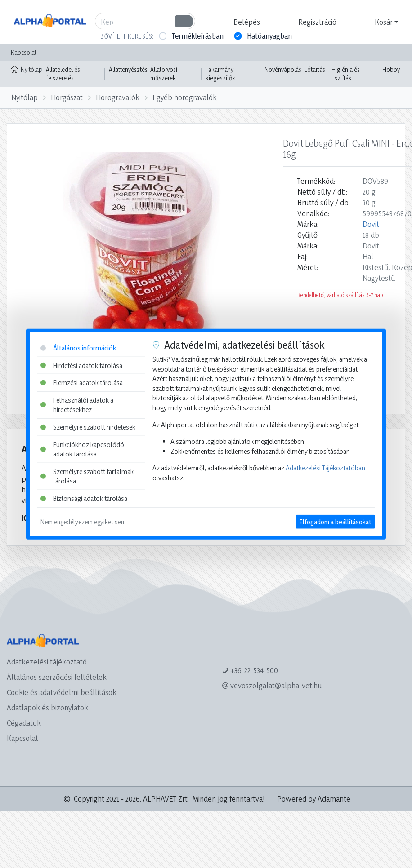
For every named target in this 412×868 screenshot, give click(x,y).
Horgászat (67, 97)
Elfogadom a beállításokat (335, 521)
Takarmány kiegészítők (220, 74)
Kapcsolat (24, 52)
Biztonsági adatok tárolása (84, 498)
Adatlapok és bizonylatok (47, 707)
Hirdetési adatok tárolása (81, 365)
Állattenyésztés (128, 69)
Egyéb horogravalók (185, 97)
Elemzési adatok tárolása (82, 383)
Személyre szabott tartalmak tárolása (87, 476)
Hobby (391, 69)
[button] (246, 22)
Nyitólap (26, 69)
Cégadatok (24, 723)
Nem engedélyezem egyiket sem (83, 521)
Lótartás (315, 69)
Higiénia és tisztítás (346, 74)
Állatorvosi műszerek (164, 74)
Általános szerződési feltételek (57, 677)
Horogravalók (118, 97)
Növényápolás (283, 69)
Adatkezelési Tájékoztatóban (325, 468)
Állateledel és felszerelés (63, 74)
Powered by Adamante (314, 799)
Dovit (371, 224)
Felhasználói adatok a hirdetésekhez (77, 405)
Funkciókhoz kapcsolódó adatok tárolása (82, 449)
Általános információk (78, 348)
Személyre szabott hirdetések (88, 427)
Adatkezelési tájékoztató (47, 662)
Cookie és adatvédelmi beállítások (62, 692)
